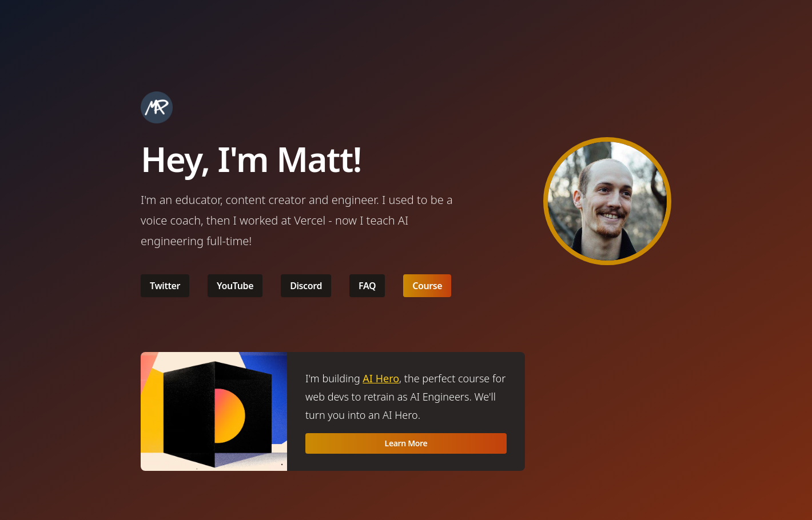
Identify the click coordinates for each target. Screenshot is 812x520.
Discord (306, 286)
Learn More (406, 443)
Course (427, 286)
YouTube (235, 286)
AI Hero (381, 378)
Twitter (165, 286)
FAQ (367, 286)
